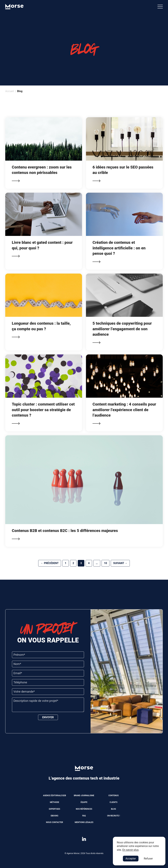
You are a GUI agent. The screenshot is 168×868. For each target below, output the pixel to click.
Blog (114, 809)
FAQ (84, 816)
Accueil (10, 91)
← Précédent (50, 563)
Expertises (54, 809)
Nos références (84, 809)
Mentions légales (84, 822)
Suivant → (120, 563)
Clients (113, 802)
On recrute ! (114, 816)
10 (105, 563)
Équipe (84, 802)
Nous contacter (54, 822)
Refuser (148, 859)
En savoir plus (131, 850)
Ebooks (54, 816)
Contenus (114, 796)
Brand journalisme (84, 796)
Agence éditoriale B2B (54, 796)
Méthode (54, 802)
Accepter (131, 859)
